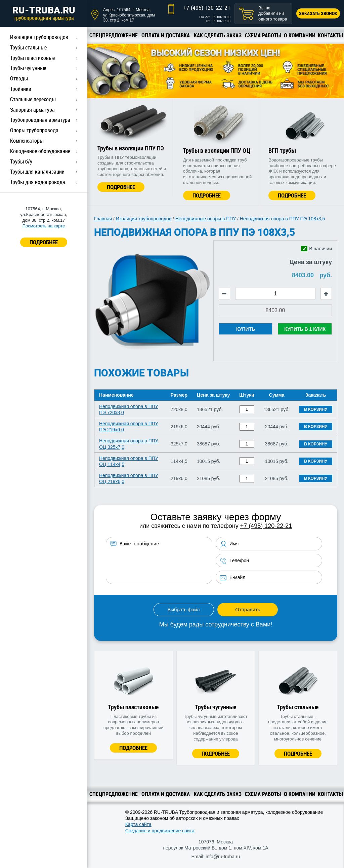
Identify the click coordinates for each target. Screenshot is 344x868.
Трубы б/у (21, 161)
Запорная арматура (32, 110)
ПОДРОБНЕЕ (44, 242)
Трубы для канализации (37, 172)
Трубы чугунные (28, 68)
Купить (246, 329)
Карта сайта (138, 824)
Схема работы (263, 35)
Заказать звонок (318, 13)
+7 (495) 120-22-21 (207, 8)
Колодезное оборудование (40, 151)
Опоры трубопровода (34, 130)
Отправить (248, 609)
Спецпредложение (114, 35)
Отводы (19, 78)
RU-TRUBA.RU (44, 13)
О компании (300, 35)
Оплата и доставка (166, 35)
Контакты (330, 35)
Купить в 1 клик (305, 329)
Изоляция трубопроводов (39, 37)
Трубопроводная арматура (40, 120)
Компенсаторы (27, 141)
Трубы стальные (28, 47)
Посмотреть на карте (44, 226)
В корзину (316, 409)
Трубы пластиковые (32, 58)
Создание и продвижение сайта (160, 831)
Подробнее (121, 187)
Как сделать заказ (218, 35)
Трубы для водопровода (38, 182)
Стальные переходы (33, 99)
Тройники (21, 89)
